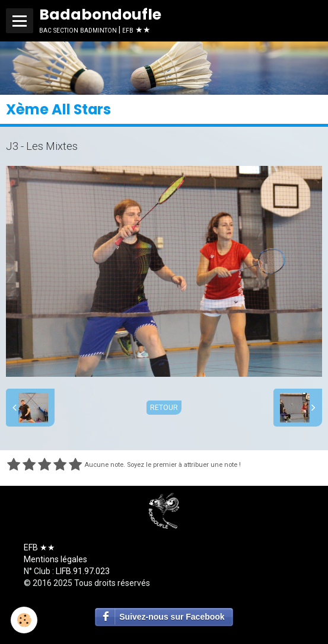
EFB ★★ (39, 547)
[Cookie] (24, 620)
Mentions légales (55, 559)
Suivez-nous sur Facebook (172, 617)
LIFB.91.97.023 (83, 571)
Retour (164, 408)
